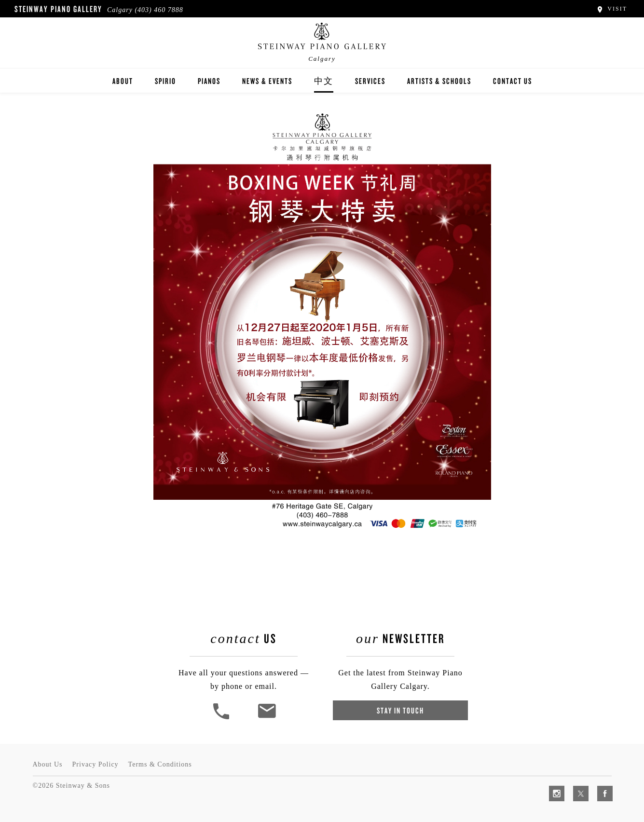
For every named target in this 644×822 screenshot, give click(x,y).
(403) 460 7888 (159, 10)
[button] (222, 718)
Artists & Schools (439, 81)
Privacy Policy (96, 764)
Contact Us (513, 81)
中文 (324, 81)
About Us (48, 764)
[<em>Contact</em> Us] (267, 718)
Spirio (165, 81)
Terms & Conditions (160, 764)
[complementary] (574, 769)
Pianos (209, 81)
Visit (611, 9)
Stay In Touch (400, 710)
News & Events (267, 81)
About (123, 81)
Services (370, 81)
